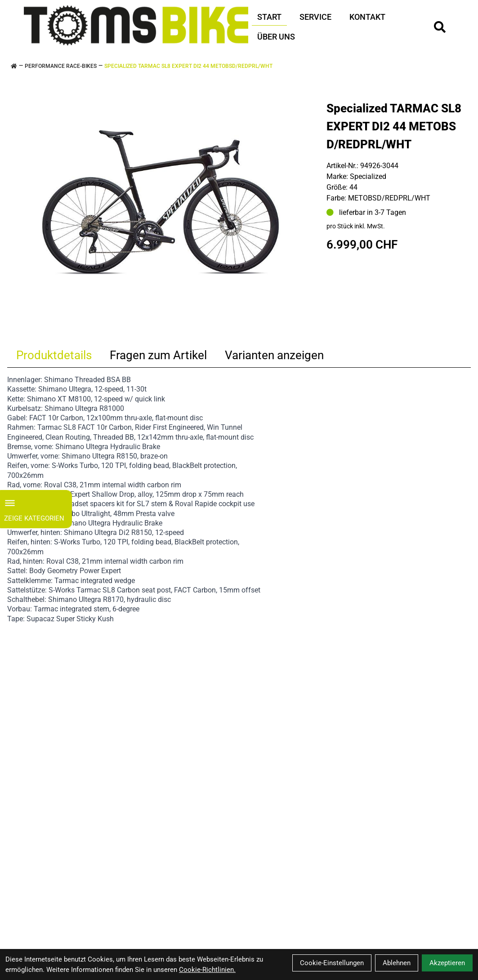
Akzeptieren (447, 963)
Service (315, 17)
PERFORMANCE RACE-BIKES (61, 66)
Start (269, 17)
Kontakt (367, 17)
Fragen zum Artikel (158, 355)
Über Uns (276, 37)
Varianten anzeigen (274, 355)
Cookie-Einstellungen (332, 963)
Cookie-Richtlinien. (207, 970)
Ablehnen (397, 963)
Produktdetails (54, 355)
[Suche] (440, 27)
